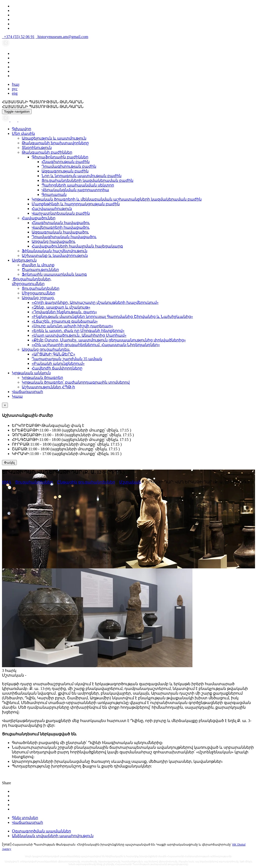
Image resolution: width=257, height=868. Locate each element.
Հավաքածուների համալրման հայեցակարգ (77, 246)
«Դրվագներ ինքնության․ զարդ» (64, 312)
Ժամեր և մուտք (38, 265)
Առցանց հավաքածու (54, 241)
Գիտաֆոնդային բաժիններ (60, 157)
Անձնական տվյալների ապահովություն (53, 836)
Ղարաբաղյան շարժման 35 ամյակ (67, 359)
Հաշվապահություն (52, 209)
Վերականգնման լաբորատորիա (75, 190)
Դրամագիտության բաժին (69, 166)
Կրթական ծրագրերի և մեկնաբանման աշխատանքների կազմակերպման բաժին (117, 199)
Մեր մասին (23, 134)
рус (15, 89)
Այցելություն (24, 260)
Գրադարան (54, 195)
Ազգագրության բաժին (65, 171)
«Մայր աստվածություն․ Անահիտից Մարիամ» (79, 335)
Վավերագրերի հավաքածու (61, 227)
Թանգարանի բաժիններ (47, 152)
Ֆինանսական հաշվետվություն (55, 251)
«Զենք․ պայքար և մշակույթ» (61, 307)
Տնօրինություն (37, 148)
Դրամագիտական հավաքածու (64, 237)
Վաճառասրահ (27, 392)
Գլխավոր (22, 129)
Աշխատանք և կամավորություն (55, 256)
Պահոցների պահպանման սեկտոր (78, 185)
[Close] (5, 405)
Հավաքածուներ (39, 218)
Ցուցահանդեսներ (41, 288)
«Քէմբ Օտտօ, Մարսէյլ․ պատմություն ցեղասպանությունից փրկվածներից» (109, 340)
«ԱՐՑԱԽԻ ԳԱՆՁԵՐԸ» (53, 354)
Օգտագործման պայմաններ (41, 831)
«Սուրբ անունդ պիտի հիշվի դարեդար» (72, 326)
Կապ (17, 396)
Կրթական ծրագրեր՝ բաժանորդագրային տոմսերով (76, 382)
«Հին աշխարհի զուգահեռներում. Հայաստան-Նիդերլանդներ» (96, 345)
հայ (16, 84)
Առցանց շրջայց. (38, 298)
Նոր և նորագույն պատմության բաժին (82, 176)
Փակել (9, 463)
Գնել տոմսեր (25, 818)
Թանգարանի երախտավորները (55, 143)
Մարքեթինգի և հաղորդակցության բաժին (76, 204)
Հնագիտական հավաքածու (61, 223)
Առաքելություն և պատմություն (54, 138)
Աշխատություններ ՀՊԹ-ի (48, 387)
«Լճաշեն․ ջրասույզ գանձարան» (65, 321)
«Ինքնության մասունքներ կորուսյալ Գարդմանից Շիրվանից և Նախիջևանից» (112, 317)
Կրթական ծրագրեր (42, 378)
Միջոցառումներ (38, 293)
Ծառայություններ (40, 270)
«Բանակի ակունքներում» (58, 363)
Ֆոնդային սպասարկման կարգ (54, 274)
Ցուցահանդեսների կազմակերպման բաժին (87, 180)
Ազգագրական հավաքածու (60, 232)
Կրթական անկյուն (31, 373)
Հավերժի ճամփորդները (57, 368)
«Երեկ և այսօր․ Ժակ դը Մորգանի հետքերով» (78, 331)
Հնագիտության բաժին (66, 162)
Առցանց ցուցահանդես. (46, 349)
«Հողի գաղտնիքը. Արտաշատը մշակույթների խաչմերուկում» (95, 302)
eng (15, 93)
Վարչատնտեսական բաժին (61, 213)
